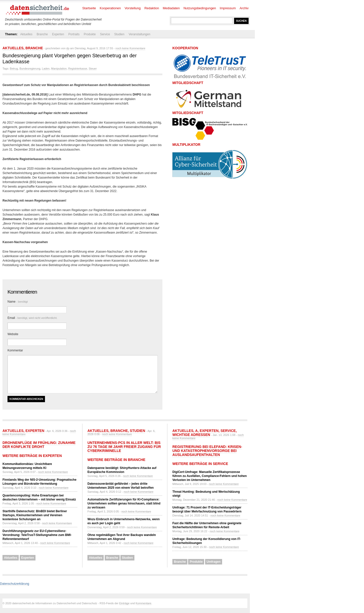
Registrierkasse (78, 69)
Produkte (90, 34)
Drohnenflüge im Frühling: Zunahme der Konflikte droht (39, 445)
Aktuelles (26, 34)
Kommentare (144, 603)
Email (32, 318)
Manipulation (59, 69)
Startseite (89, 8)
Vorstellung (133, 8)
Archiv (244, 8)
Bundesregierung (30, 69)
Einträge (124, 603)
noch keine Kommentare (130, 48)
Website (13, 334)
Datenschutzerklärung (15, 584)
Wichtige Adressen (191, 435)
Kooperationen (110, 8)
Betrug (14, 69)
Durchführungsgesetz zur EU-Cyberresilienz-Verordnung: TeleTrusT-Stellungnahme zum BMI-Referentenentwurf (37, 535)
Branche (42, 34)
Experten (58, 34)
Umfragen (214, 562)
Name (18, 302)
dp (68, 48)
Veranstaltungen (140, 34)
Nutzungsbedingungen (200, 8)
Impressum (228, 8)
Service (105, 34)
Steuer (93, 69)
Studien (119, 34)
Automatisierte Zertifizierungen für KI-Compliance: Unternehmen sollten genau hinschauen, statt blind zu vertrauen (124, 503)
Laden (46, 69)
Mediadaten (171, 8)
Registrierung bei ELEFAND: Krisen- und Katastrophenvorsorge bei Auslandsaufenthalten (207, 451)
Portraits (74, 34)
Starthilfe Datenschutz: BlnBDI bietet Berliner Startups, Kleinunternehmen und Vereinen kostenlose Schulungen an (35, 515)
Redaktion (152, 8)
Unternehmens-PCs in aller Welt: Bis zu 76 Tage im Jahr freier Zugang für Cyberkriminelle (124, 447)
